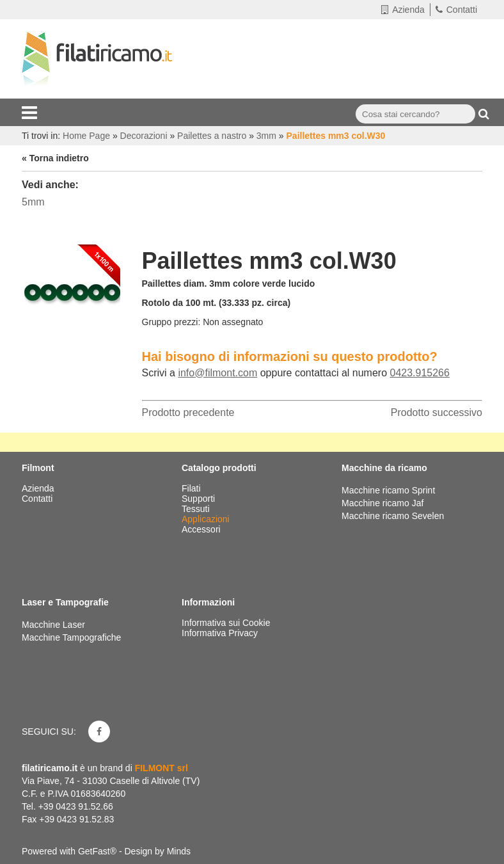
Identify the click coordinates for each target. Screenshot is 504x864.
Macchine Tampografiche (71, 637)
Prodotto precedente (188, 412)
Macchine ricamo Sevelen (393, 516)
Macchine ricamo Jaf (382, 503)
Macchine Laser (53, 625)
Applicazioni (207, 519)
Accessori (202, 529)
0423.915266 (419, 373)
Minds (179, 851)
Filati (192, 488)
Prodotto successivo (437, 412)
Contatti (456, 10)
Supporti (200, 499)
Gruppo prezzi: (171, 322)
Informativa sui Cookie (226, 623)
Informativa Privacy (220, 633)
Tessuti (197, 509)
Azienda (403, 10)
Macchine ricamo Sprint (388, 490)
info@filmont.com (217, 373)
